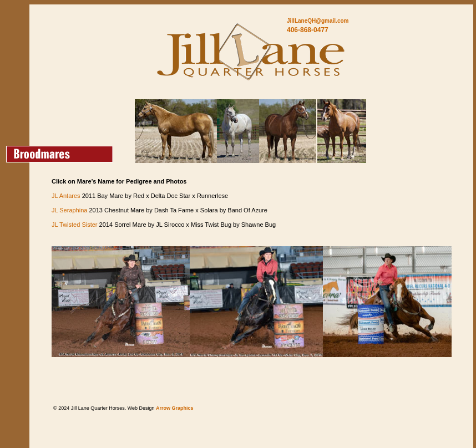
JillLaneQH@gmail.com (318, 21)
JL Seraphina (69, 210)
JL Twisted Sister (75, 225)
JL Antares (66, 196)
